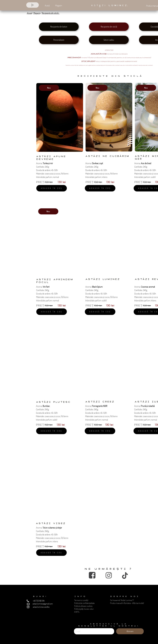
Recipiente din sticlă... (51, 13)
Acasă (29, 13)
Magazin (37, 13)
